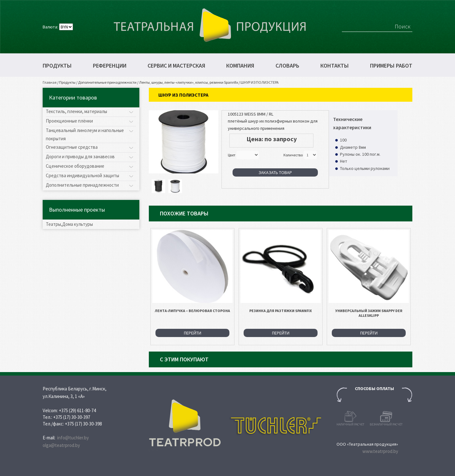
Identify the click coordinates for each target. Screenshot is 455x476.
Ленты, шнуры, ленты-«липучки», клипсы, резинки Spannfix (188, 82)
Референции (110, 66)
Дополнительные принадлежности (107, 82)
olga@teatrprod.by (61, 445)
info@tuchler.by (73, 438)
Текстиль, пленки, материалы (76, 111)
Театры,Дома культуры (69, 224)
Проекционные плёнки (69, 121)
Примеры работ (391, 66)
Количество (293, 155)
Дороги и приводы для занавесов (80, 157)
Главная (50, 82)
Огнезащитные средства (72, 147)
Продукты (57, 66)
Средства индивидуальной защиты (82, 175)
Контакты (335, 66)
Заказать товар (275, 172)
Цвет (232, 155)
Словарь (287, 66)
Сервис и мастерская (176, 66)
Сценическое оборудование (75, 166)
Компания (240, 66)
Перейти (193, 333)
